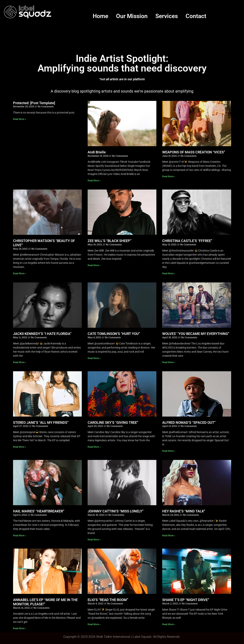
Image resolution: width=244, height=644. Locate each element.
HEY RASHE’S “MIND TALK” (184, 511)
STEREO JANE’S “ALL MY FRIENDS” (41, 422)
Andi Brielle (97, 152)
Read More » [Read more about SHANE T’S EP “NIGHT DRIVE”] (169, 624)
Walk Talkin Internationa (113, 637)
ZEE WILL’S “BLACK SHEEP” (110, 241)
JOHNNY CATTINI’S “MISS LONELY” (116, 511)
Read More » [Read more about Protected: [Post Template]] (20, 119)
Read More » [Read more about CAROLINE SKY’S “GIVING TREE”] (94, 447)
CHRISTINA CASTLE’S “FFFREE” (187, 241)
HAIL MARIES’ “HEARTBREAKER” (39, 511)
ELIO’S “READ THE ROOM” (108, 600)
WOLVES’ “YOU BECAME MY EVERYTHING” (196, 334)
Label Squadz (142, 637)
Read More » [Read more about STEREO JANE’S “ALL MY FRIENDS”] (20, 447)
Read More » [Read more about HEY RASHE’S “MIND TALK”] (169, 536)
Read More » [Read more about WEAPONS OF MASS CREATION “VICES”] (169, 177)
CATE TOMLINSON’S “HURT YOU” (114, 334)
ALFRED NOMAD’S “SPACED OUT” (189, 422)
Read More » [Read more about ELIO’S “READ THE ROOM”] (94, 624)
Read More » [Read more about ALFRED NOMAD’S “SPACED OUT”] (169, 451)
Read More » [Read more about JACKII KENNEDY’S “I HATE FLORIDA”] (20, 362)
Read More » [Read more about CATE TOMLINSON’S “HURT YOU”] (94, 358)
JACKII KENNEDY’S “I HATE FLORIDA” (42, 334)
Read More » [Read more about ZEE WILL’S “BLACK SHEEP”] (94, 265)
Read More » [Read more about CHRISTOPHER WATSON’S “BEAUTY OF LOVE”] (20, 274)
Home (100, 16)
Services (167, 16)
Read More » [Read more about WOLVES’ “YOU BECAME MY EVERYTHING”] (169, 362)
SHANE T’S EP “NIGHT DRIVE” (186, 600)
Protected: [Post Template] (34, 103)
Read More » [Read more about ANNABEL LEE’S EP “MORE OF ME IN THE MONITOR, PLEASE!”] (20, 628)
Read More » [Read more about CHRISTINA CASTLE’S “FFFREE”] (169, 274)
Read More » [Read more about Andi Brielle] (94, 181)
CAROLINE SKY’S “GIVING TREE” (113, 422)
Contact (196, 16)
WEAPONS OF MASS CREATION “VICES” (194, 152)
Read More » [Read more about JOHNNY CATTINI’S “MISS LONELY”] (94, 540)
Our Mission (132, 16)
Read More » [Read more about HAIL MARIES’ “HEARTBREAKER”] (20, 536)
